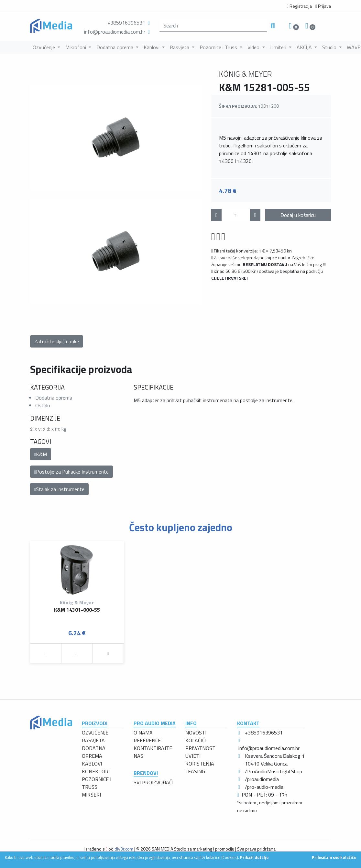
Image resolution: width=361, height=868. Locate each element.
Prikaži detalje (254, 857)
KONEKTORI (96, 771)
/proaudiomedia (262, 779)
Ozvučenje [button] (44, 47)
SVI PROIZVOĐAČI (153, 782)
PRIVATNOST (200, 748)
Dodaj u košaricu (298, 215)
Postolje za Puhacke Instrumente (71, 472)
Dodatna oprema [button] (115, 47)
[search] (213, 26)
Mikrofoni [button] (76, 47)
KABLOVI (92, 764)
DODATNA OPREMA (94, 752)
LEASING (195, 771)
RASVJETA (93, 740)
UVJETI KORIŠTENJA (200, 760)
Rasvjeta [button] (180, 47)
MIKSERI (91, 795)
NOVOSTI (196, 733)
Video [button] (254, 47)
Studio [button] (330, 47)
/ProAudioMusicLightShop (273, 771)
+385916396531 (126, 23)
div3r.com (124, 849)
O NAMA (143, 733)
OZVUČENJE (95, 733)
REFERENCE (147, 740)
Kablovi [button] (152, 47)
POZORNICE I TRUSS (97, 783)
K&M (41, 454)
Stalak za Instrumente (59, 489)
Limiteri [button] (279, 47)
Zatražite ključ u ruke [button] (57, 341)
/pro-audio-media (264, 787)
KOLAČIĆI (196, 740)
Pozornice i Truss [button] (219, 47)
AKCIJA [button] (305, 47)
